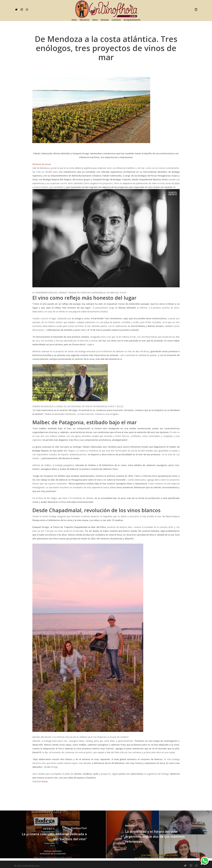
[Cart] (196, 9)
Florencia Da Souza (42, 164)
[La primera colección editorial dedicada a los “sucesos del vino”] (53, 834)
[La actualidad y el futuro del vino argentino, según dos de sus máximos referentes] (159, 834)
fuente (45, 781)
